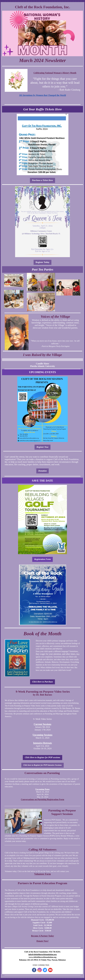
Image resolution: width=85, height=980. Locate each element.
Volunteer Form (42, 874)
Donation (42, 471)
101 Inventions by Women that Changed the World (43, 95)
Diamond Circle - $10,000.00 (42, 920)
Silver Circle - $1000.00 (42, 928)
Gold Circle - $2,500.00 (42, 925)
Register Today (42, 262)
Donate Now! (42, 941)
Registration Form (42, 559)
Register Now (42, 447)
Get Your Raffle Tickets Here (43, 109)
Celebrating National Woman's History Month (55, 73)
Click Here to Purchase (42, 682)
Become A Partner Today (42, 936)
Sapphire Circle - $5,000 (42, 923)
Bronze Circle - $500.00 (42, 931)
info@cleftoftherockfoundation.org (42, 955)
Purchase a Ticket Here (42, 180)
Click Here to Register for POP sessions (42, 757)
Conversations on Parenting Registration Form (43, 799)
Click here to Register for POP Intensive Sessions (43, 765)
